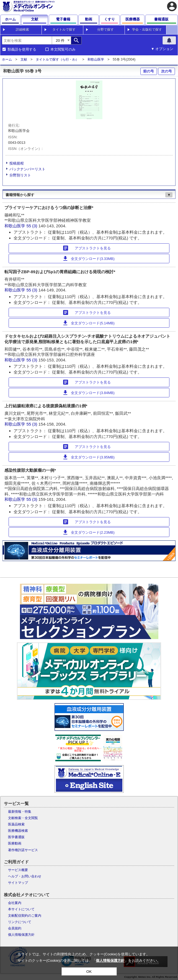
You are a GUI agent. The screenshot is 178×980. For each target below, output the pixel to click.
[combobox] (27, 40)
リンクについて (20, 922)
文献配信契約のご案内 (25, 916)
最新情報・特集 (20, 812)
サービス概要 (18, 870)
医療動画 (15, 843)
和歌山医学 (96, 59)
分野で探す (105, 30)
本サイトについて (21, 909)
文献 (24, 59)
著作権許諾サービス (23, 850)
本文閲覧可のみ (63, 49)
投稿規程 (17, 163)
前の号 (149, 71)
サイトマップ (18, 883)
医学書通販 (16, 837)
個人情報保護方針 (21, 935)
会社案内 (15, 903)
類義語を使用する (22, 49)
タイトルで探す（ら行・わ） (57, 59)
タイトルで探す (64, 30)
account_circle (172, 6)
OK (89, 972)
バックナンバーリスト (27, 169)
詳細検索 (22, 30)
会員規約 (15, 928)
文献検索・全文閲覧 (23, 818)
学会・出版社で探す (147, 30)
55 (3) (32, 226)
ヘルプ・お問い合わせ (25, 876)
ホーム (7, 59)
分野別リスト (20, 175)
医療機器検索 (18, 831)
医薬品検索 (16, 824)
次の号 (167, 71)
